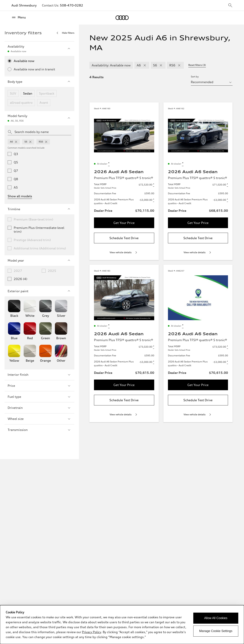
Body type (39, 82)
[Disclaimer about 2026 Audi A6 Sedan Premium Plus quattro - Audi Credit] (154, 200)
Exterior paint (39, 291)
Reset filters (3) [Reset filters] (197, 65)
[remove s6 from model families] (30, 142)
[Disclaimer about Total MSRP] (154, 185)
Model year (39, 260)
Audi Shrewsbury (24, 5)
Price (39, 386)
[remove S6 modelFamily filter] (161, 65)
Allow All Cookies (216, 618)
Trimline (39, 209)
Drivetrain (39, 408)
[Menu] (19, 18)
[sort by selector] (212, 82)
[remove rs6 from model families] (46, 142)
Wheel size (39, 419)
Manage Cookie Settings (216, 631)
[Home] (122, 18)
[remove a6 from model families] (16, 142)
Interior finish (39, 375)
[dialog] (122, 625)
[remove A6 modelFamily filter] (145, 65)
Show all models (20, 196)
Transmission (39, 430)
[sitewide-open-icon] (230, 6)
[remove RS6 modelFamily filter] (179, 65)
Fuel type (39, 397)
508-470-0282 (71, 5)
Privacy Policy (91, 632)
